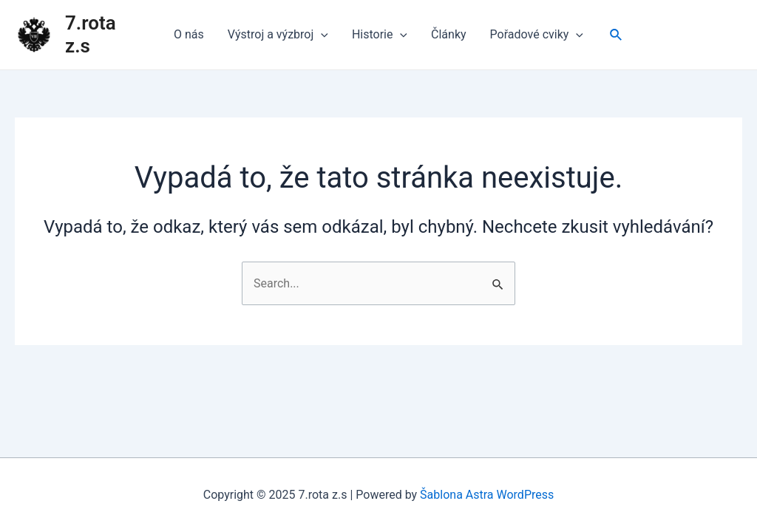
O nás (189, 34)
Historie (380, 35)
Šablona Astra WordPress (487, 495)
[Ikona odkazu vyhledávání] (617, 35)
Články (449, 34)
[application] (321, 35)
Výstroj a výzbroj (278, 35)
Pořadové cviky (537, 35)
